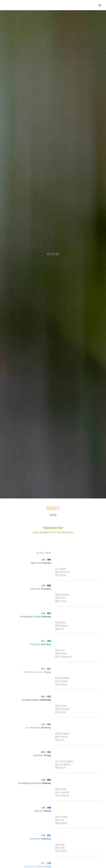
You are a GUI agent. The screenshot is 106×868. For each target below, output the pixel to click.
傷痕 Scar (60, 629)
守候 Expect (61, 622)
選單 (100, 5)
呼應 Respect (61, 626)
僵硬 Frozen (61, 601)
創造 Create (61, 712)
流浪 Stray (60, 650)
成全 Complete (62, 792)
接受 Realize (61, 653)
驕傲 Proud (60, 767)
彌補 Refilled (61, 823)
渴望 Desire (60, 598)
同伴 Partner (61, 575)
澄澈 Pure (60, 740)
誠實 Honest (61, 789)
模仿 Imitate (61, 851)
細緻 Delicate (61, 737)
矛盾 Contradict (62, 709)
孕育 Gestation (62, 595)
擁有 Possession (63, 572)
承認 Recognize (62, 733)
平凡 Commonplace (64, 761)
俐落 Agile (60, 845)
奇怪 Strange (61, 684)
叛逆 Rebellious (62, 678)
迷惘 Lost (59, 820)
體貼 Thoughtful (63, 764)
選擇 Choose (61, 706)
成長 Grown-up (62, 795)
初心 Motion (61, 569)
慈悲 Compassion (63, 656)
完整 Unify (60, 848)
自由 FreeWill (61, 681)
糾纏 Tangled (61, 817)
